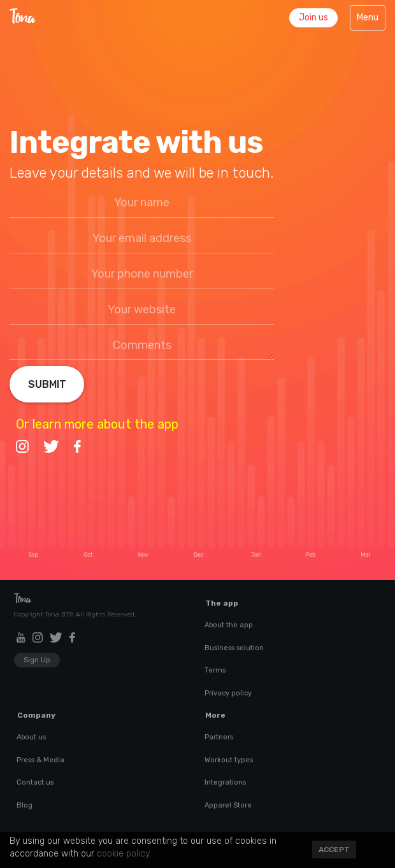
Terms (215, 670)
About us (31, 737)
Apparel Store (228, 805)
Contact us (35, 782)
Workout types (229, 760)
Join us (313, 18)
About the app (229, 625)
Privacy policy (228, 693)
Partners (219, 737)
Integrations (225, 782)
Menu (371, 21)
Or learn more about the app (97, 424)
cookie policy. (124, 854)
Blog (25, 805)
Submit (47, 384)
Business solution (234, 648)
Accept (334, 850)
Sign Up (37, 660)
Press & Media (40, 760)
